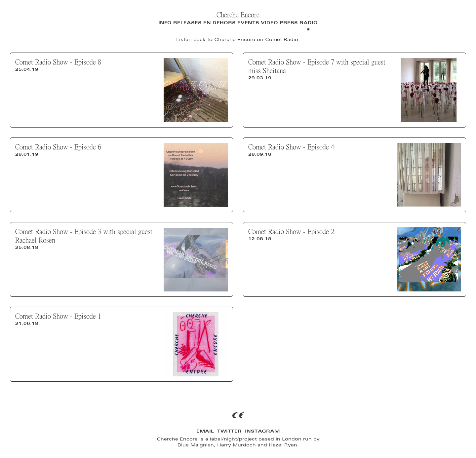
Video (269, 23)
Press (289, 23)
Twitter (229, 431)
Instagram (262, 431)
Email (205, 431)
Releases (187, 23)
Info (165, 23)
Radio (309, 23)
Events (248, 23)
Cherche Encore (238, 15)
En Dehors (219, 23)
